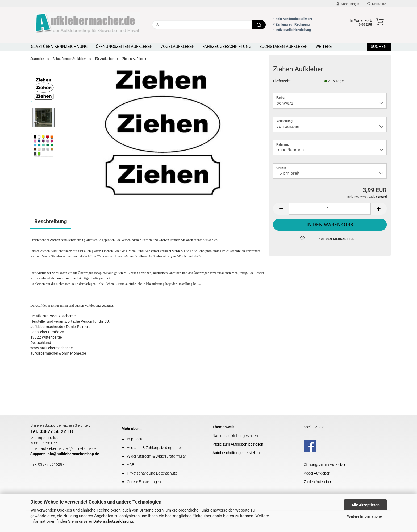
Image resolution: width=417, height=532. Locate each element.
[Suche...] (259, 25)
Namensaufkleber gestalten (235, 436)
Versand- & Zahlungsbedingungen (155, 448)
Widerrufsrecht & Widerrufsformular (157, 456)
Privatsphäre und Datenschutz (152, 473)
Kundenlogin (348, 4)
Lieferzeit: (282, 81)
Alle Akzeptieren (366, 505)
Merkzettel (377, 4)
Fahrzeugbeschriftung (227, 47)
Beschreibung (51, 221)
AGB (131, 465)
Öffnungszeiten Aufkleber (124, 47)
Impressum (136, 439)
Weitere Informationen (365, 516)
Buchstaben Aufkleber (283, 47)
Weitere (324, 47)
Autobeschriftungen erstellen (236, 453)
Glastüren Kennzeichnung (59, 47)
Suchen (379, 47)
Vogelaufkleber (177, 47)
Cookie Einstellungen (144, 482)
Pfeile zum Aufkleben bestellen (238, 444)
